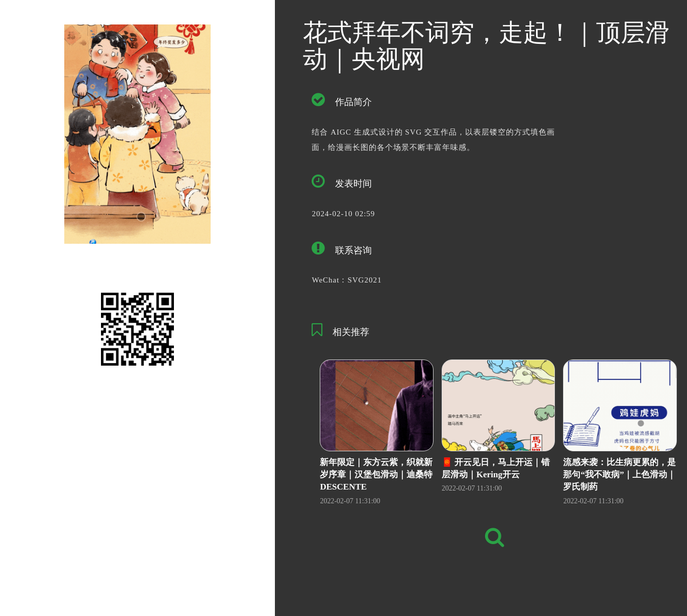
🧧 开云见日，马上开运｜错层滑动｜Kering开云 (496, 468)
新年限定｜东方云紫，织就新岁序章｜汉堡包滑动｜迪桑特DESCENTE (376, 475)
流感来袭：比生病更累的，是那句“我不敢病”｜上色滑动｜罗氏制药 (619, 475)
